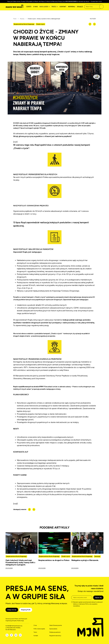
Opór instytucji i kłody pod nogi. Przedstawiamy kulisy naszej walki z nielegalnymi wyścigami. (20, 562)
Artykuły (22, 19)
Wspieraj (72, 7)
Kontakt (63, 7)
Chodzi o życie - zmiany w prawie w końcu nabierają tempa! (44, 19)
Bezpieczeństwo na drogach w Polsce (54, 560)
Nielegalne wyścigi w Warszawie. (85, 560)
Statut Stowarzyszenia (56, 625)
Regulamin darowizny (55, 636)
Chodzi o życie (40, 24)
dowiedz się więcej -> (85, 2)
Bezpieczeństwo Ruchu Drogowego (24, 24)
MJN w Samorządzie (39, 629)
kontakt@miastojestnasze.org (14, 626)
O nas (35, 7)
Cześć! (29, 7)
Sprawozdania (53, 629)
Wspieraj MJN (26, 610)
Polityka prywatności (55, 632)
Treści (15, 19)
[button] (45, 7)
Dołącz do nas (12, 610)
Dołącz (80, 7)
